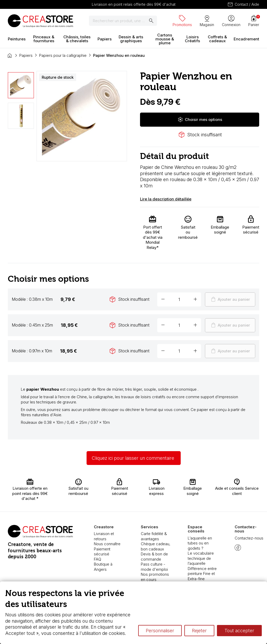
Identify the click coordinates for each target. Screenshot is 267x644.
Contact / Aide (243, 4)
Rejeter (199, 631)
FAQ (98, 559)
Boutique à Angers (103, 567)
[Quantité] (179, 299)
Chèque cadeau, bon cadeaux (156, 546)
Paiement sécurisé (102, 552)
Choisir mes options (200, 120)
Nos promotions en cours (155, 577)
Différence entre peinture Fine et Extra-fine (202, 574)
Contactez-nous (249, 538)
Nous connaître (107, 544)
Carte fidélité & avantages (154, 536)
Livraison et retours (104, 536)
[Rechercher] (123, 21)
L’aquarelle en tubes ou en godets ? (200, 543)
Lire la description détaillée (166, 199)
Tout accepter (239, 631)
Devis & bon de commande (154, 557)
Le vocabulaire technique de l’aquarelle (201, 558)
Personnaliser (160, 631)
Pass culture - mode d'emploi (154, 567)
